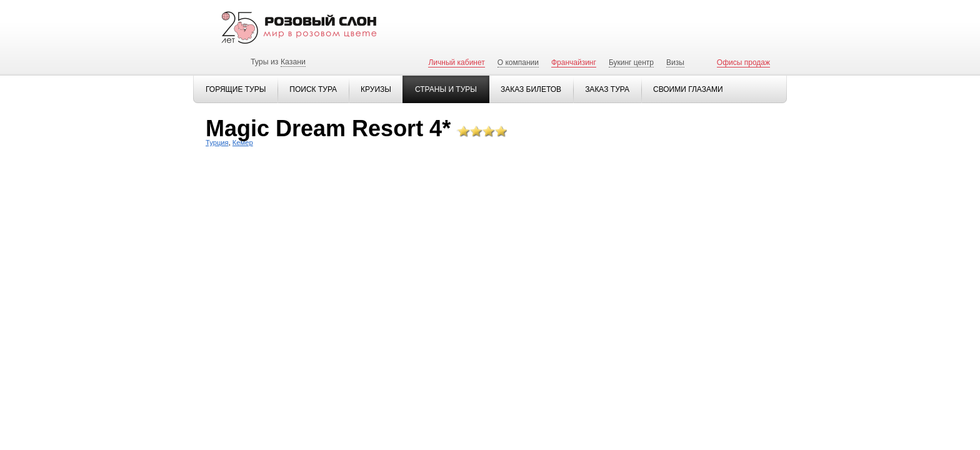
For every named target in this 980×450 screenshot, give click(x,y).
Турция (217, 142)
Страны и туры (446, 89)
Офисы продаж (743, 62)
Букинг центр (631, 62)
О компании (518, 62)
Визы (675, 62)
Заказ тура (607, 89)
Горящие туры (236, 89)
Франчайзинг (574, 62)
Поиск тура (313, 89)
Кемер (243, 142)
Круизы (376, 89)
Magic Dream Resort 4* (328, 128)
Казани (293, 62)
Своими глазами (688, 89)
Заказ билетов (531, 89)
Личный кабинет (456, 62)
